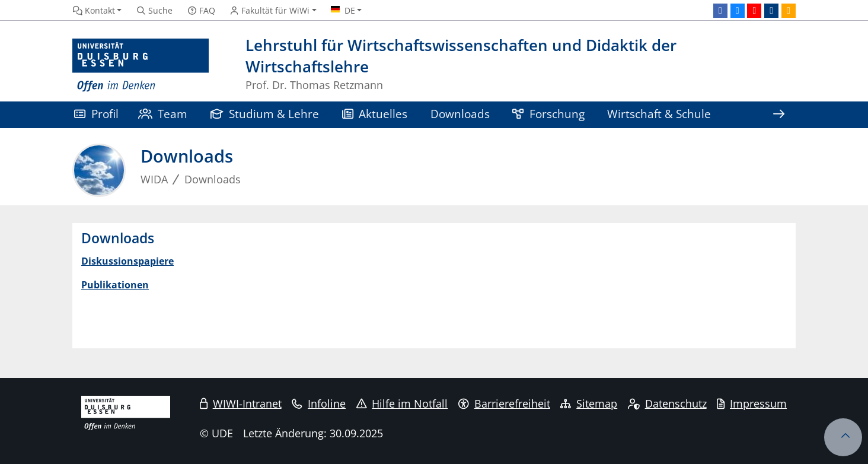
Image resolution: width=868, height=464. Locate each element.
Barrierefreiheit (504, 403)
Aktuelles (375, 114)
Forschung (548, 114)
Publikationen (115, 285)
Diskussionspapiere (127, 261)
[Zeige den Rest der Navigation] (778, 115)
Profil (96, 114)
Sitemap (589, 403)
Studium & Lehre (265, 114)
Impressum (752, 403)
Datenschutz (667, 403)
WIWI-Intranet (241, 403)
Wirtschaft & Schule (659, 114)
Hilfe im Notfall (402, 403)
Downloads (460, 114)
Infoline (319, 403)
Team (163, 114)
